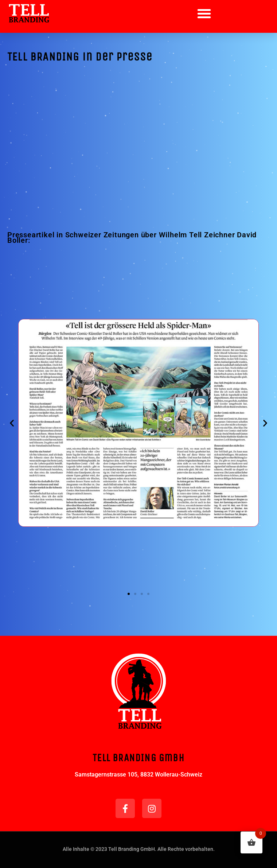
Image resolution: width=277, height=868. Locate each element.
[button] (204, 13)
